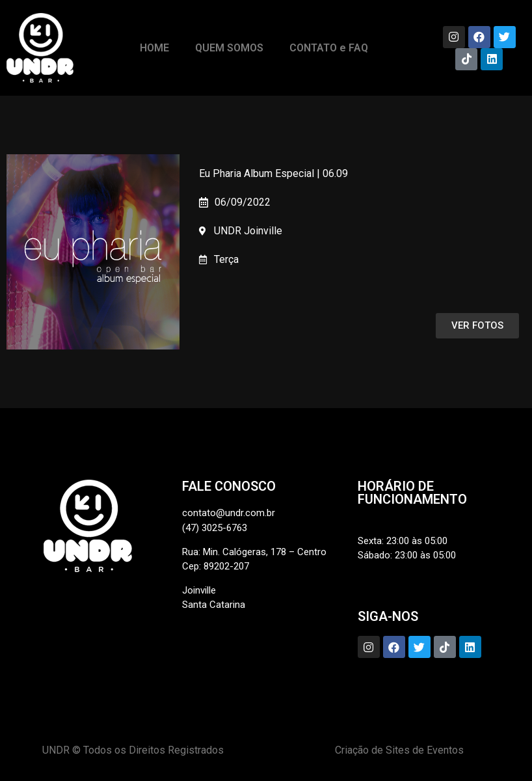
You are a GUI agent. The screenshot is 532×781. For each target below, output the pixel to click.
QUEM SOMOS (229, 48)
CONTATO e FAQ (329, 48)
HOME (154, 48)
